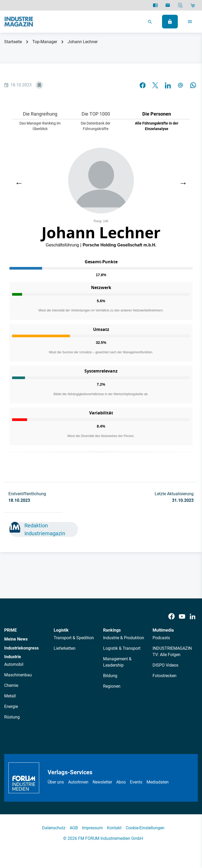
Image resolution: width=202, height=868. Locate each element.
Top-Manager (45, 42)
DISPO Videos (165, 665)
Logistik (61, 630)
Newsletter (102, 782)
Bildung (110, 676)
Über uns (56, 782)
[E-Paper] (155, 5)
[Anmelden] (170, 22)
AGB (74, 828)
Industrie (13, 657)
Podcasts (161, 638)
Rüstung (12, 717)
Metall (10, 696)
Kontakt (114, 828)
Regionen (112, 686)
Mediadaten (158, 782)
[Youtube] (182, 616)
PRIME (11, 630)
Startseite (13, 42)
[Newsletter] (168, 5)
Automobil (14, 664)
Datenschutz (54, 828)
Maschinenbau (18, 675)
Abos (121, 782)
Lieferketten (65, 648)
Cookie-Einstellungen (145, 828)
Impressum (92, 828)
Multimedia (163, 630)
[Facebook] (171, 616)
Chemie (11, 685)
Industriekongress (21, 648)
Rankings (112, 630)
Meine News (16, 639)
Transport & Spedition (74, 638)
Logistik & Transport (122, 648)
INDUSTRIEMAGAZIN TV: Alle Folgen (172, 651)
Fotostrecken (165, 676)
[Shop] (193, 5)
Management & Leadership (117, 662)
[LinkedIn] (193, 616)
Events (136, 782)
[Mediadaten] (180, 5)
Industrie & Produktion (124, 638)
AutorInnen (78, 782)
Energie (11, 706)
